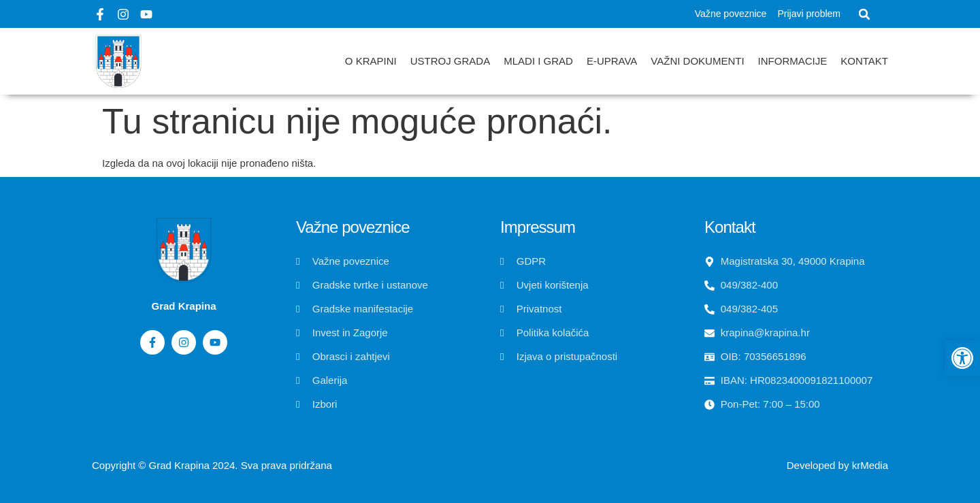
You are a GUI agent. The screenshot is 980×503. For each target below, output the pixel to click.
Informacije (793, 61)
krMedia (870, 465)
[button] (864, 14)
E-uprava (612, 61)
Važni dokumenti (697, 61)
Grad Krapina (179, 465)
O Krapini (371, 61)
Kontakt (864, 61)
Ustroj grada (451, 61)
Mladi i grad (538, 61)
